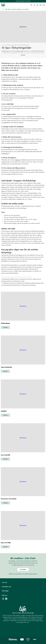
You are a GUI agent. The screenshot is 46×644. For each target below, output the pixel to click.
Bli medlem (23, 570)
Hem (3, 45)
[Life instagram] (3, 600)
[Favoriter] (34, 5)
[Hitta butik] (31, 5)
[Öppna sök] (24, 9)
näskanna (18, 160)
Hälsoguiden (14, 45)
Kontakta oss (23, 587)
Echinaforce (5, 154)
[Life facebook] (6, 600)
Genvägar (23, 591)
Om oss (23, 582)
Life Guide (8, 45)
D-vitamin (24, 141)
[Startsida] (3, 5)
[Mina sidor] (37, 5)
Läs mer (5, 327)
